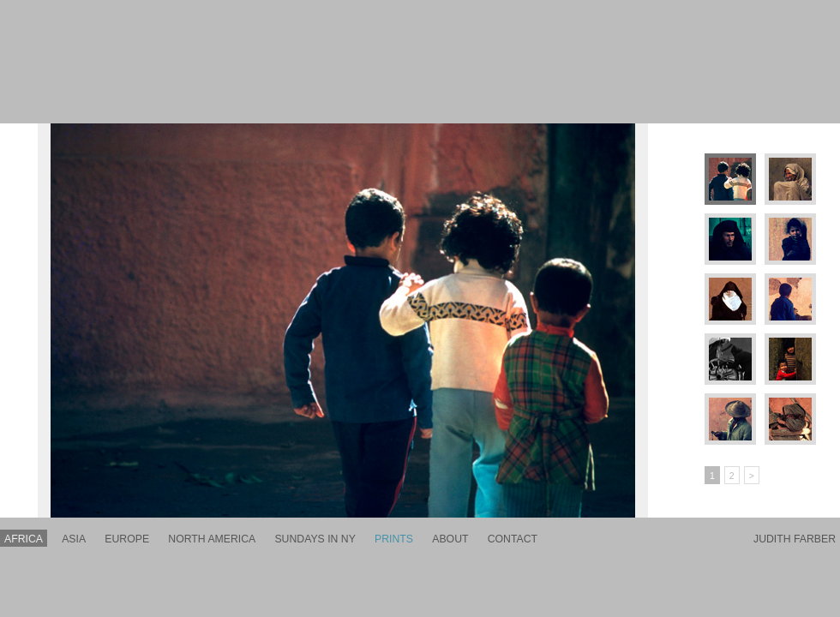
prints (394, 539)
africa (24, 539)
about (450, 539)
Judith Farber (795, 539)
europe (127, 539)
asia (74, 539)
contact (513, 539)
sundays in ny (315, 539)
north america (212, 539)
